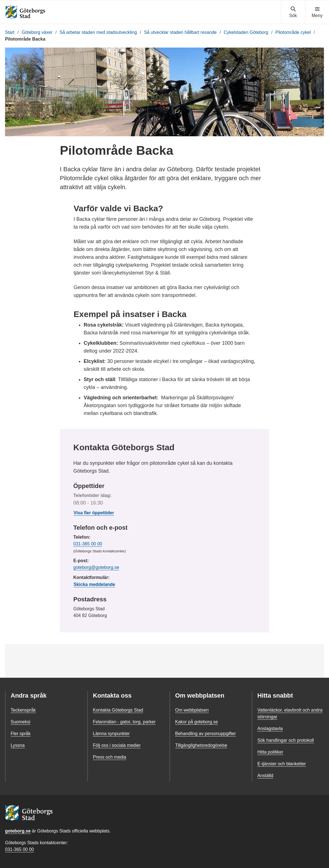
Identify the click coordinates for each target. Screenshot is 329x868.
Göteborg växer (37, 32)
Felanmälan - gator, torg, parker (124, 722)
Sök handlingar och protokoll (286, 740)
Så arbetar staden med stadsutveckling (98, 32)
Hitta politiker (270, 752)
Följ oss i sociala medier (117, 745)
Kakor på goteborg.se (197, 722)
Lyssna (18, 745)
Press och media (110, 757)
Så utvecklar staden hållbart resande (180, 32)
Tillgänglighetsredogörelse (201, 745)
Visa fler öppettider (94, 513)
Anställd (265, 776)
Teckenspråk (23, 710)
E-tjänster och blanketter (282, 764)
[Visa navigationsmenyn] (317, 12)
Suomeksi (20, 722)
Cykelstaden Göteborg (246, 32)
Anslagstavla (270, 729)
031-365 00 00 (88, 544)
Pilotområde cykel (293, 32)
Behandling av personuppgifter (205, 734)
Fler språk (21, 734)
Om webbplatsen (192, 710)
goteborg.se (18, 831)
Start (10, 32)
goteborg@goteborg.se (96, 567)
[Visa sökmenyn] (293, 12)
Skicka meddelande (94, 584)
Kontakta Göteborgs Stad (118, 710)
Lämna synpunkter (111, 734)
